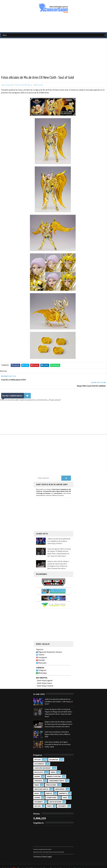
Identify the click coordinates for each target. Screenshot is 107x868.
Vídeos (53, 765)
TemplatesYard (24, 861)
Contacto (37, 850)
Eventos (49, 787)
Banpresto (63, 787)
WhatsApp (41, 666)
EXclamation (54, 753)
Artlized (38, 799)
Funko (65, 791)
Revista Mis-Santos (41, 782)
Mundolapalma (80, 861)
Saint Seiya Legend (45, 674)
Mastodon (41, 656)
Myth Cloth (39, 765)
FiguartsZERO (51, 791)
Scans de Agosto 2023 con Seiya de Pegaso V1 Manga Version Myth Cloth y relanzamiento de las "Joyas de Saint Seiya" (59, 546)
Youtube (40, 654)
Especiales (38, 774)
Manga (37, 778)
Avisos (37, 787)
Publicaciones (51, 778)
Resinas (37, 770)
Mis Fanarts (39, 795)
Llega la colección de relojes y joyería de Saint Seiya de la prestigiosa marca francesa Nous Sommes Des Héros (58, 558)
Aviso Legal (47, 850)
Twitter (40, 648)
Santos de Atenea (55, 795)
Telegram (41, 664)
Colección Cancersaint (43, 761)
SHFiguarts (62, 799)
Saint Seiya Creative (45, 679)
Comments (39, 85)
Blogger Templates (51, 861)
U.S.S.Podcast (39, 757)
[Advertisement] (53, 24)
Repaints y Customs (54, 770)
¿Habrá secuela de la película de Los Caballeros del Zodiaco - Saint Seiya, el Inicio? (59, 535)
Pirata (49, 799)
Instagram (42, 651)
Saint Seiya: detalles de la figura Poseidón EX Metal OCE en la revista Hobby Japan (58, 737)
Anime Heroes (60, 782)
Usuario (59, 645)
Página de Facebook (45, 645)
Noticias (30, 85)
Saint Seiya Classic (45, 677)
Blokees (37, 791)
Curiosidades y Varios (57, 774)
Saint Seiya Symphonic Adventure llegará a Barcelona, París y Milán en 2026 (57, 727)
